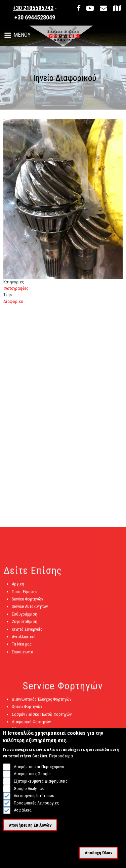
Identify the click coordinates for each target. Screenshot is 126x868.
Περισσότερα (61, 761)
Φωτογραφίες (16, 288)
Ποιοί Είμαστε (24, 594)
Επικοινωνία (23, 654)
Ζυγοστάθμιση (25, 624)
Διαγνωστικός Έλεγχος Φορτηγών (41, 702)
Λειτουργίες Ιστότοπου (34, 800)
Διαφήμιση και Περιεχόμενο (39, 771)
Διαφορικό (13, 301)
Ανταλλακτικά (24, 639)
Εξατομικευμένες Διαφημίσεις (41, 786)
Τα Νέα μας (22, 647)
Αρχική (18, 586)
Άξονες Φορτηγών (28, 732)
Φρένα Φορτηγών (27, 709)
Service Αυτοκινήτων (30, 609)
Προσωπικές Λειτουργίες (36, 808)
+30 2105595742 (33, 8)
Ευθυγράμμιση (25, 616)
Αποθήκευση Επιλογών (30, 830)
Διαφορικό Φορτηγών (31, 724)
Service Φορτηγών (27, 602)
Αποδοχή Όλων (99, 857)
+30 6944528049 (35, 17)
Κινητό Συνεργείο (27, 632)
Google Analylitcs (29, 793)
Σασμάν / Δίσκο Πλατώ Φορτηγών (42, 717)
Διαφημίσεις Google (32, 779)
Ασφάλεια (23, 815)
